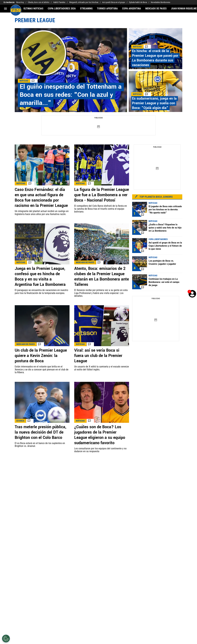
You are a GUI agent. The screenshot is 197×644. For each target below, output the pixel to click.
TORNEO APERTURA (107, 9)
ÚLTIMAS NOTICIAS (33, 9)
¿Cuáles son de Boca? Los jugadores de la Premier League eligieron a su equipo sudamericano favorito (100, 435)
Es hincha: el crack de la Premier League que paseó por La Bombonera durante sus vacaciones (155, 58)
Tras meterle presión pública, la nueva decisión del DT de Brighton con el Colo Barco (41, 432)
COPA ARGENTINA (132, 9)
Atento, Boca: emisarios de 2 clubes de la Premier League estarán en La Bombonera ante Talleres (102, 277)
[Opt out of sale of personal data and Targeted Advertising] (6, 639)
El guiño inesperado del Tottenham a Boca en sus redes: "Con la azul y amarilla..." (71, 95)
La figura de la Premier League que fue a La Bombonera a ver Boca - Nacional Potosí (102, 195)
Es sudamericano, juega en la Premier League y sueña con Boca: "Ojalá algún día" (154, 103)
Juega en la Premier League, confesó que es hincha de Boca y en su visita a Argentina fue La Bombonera (40, 277)
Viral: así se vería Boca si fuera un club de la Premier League (98, 356)
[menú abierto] (5, 9)
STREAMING (86, 9)
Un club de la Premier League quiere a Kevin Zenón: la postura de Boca (41, 356)
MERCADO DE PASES (156, 9)
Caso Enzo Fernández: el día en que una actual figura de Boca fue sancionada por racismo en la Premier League (41, 198)
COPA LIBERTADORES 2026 (62, 9)
